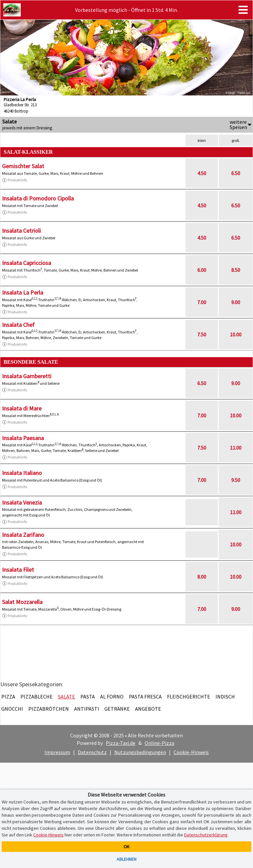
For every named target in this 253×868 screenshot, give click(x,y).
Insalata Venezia (22, 502)
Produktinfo (14, 180)
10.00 (236, 334)
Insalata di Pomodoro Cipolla (38, 198)
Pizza (8, 697)
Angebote (148, 709)
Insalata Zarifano (23, 535)
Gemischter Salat (23, 166)
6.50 (236, 173)
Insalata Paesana (23, 438)
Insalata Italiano (22, 473)
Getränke (117, 709)
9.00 (236, 302)
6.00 (202, 270)
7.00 (202, 302)
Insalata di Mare (22, 408)
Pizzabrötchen (49, 709)
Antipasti (87, 709)
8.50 (236, 270)
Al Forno (112, 697)
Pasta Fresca (145, 697)
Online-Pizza (159, 743)
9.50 (236, 480)
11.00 (236, 448)
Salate (67, 697)
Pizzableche (37, 697)
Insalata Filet (18, 570)
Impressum (57, 752)
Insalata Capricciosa (27, 263)
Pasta (88, 697)
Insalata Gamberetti (27, 376)
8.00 (202, 577)
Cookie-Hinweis (191, 752)
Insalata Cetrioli (21, 231)
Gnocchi (12, 709)
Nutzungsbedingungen (140, 752)
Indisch (225, 697)
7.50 (202, 334)
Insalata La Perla (23, 292)
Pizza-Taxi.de (121, 743)
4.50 (202, 173)
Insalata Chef (18, 325)
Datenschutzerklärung (206, 835)
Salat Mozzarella (22, 602)
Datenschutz (92, 752)
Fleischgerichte (189, 697)
